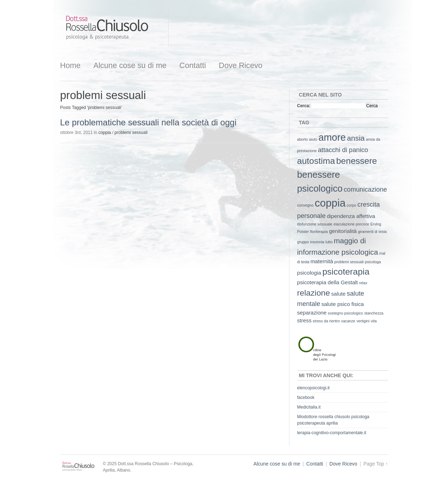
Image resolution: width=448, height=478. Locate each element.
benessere (357, 161)
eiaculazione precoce (351, 224)
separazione (312, 313)
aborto (303, 139)
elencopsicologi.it (313, 388)
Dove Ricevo (241, 65)
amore (332, 137)
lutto (329, 242)
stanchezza (374, 313)
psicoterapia (346, 272)
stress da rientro (326, 321)
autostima (316, 161)
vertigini (363, 321)
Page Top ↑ (376, 464)
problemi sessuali (131, 133)
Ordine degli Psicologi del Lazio (324, 348)
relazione (314, 293)
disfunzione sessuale (315, 224)
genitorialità (343, 231)
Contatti (192, 65)
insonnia (317, 242)
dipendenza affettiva (351, 216)
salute (338, 294)
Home (71, 65)
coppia (105, 133)
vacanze (348, 321)
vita (374, 321)
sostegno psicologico (346, 313)
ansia (356, 138)
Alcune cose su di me (130, 65)
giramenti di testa (372, 232)
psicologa (373, 262)
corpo (352, 205)
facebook (306, 398)
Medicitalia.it (309, 407)
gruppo (303, 242)
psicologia (309, 273)
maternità (322, 261)
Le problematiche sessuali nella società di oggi (148, 122)
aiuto (313, 139)
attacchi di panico (343, 150)
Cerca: (304, 106)
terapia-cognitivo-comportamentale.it (332, 433)
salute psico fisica (343, 304)
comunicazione (365, 189)
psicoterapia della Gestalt (328, 282)
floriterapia (319, 232)
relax (363, 283)
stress (305, 320)
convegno (305, 205)
